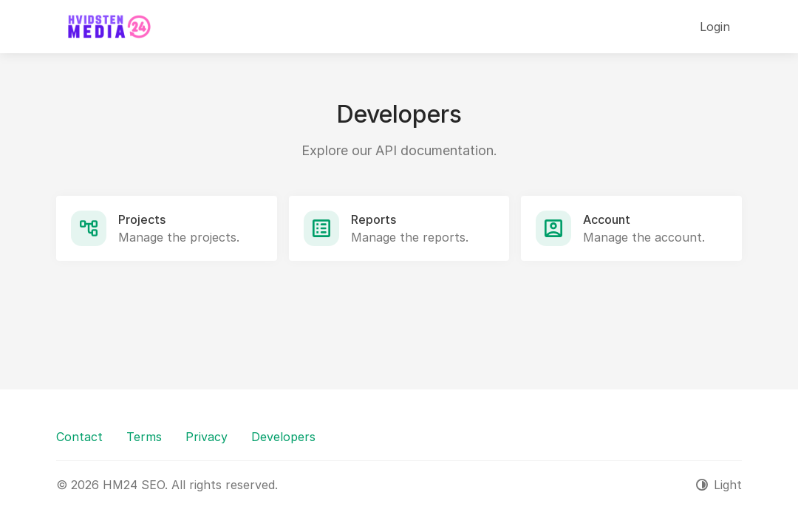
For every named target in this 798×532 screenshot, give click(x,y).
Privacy (207, 437)
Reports (374, 219)
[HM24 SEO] (108, 27)
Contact (79, 437)
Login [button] (715, 27)
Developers (283, 437)
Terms (144, 437)
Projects (142, 219)
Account (607, 219)
